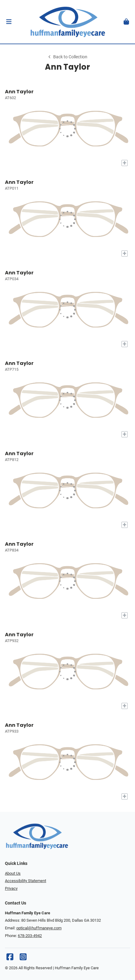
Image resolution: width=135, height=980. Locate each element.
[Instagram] (23, 958)
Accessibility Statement (26, 881)
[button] (9, 22)
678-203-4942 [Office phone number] (30, 936)
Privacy (11, 888)
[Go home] (67, 22)
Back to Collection (67, 57)
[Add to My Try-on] (125, 163)
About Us (13, 873)
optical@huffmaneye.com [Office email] (39, 928)
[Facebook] (10, 958)
